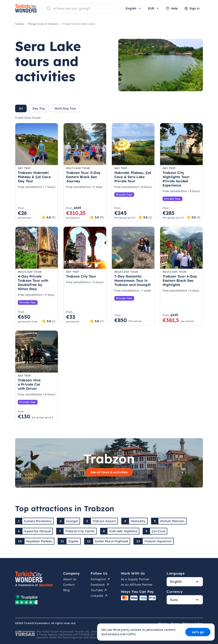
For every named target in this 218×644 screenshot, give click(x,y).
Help (172, 8)
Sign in (192, 8)
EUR (154, 8)
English (134, 8)
